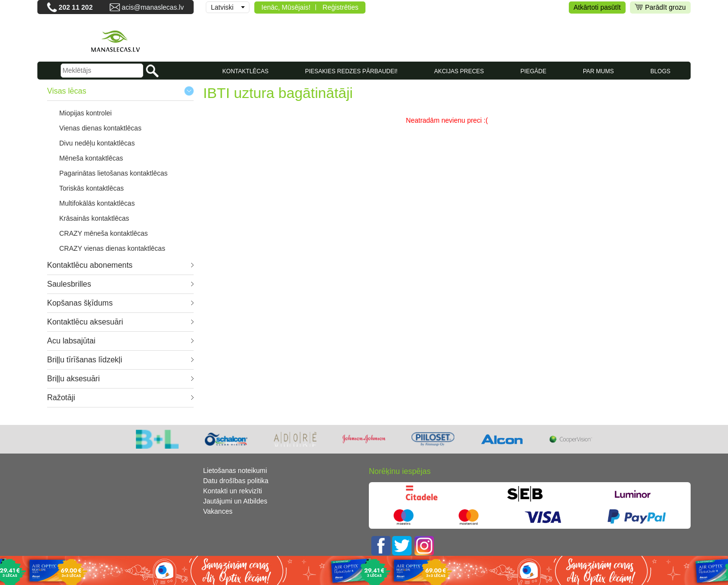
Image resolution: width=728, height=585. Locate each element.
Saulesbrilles (69, 284)
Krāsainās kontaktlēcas (94, 218)
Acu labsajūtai (71, 341)
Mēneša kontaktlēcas (91, 158)
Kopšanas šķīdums (80, 303)
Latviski (223, 7)
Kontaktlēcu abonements (90, 265)
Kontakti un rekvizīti (233, 491)
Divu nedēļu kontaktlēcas (97, 143)
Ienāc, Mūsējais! (286, 7)
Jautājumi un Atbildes (235, 501)
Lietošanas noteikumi (235, 471)
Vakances (218, 511)
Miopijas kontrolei (85, 113)
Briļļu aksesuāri (73, 379)
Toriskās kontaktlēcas (91, 188)
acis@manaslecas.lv (153, 7)
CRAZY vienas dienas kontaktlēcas (112, 248)
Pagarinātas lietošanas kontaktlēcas (113, 173)
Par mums (598, 71)
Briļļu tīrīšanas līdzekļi (85, 360)
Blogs (660, 71)
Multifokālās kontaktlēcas (97, 203)
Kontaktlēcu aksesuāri (85, 322)
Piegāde (533, 71)
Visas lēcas (67, 91)
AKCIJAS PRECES (459, 71)
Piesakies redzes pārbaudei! (351, 71)
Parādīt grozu (660, 8)
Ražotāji (61, 398)
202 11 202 (76, 7)
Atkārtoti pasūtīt (597, 7)
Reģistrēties (341, 7)
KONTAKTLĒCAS (245, 71)
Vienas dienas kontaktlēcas (100, 128)
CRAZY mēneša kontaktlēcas (104, 233)
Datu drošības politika (236, 481)
